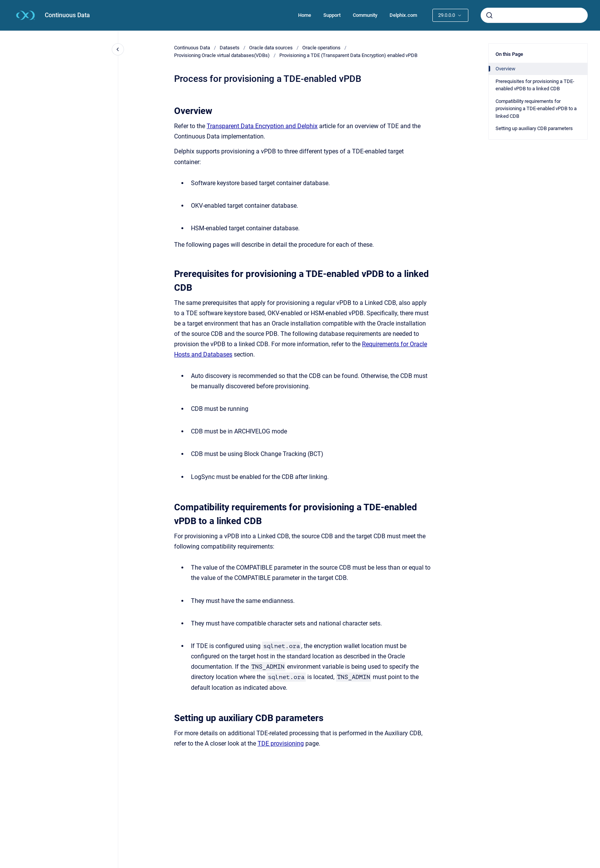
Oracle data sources (271, 48)
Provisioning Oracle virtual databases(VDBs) (222, 55)
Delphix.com (403, 15)
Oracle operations (321, 48)
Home (305, 15)
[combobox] (534, 15)
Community (365, 15)
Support (332, 15)
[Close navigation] (118, 49)
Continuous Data (67, 15)
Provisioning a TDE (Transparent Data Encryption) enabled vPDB (348, 55)
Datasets (230, 48)
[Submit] (489, 15)
